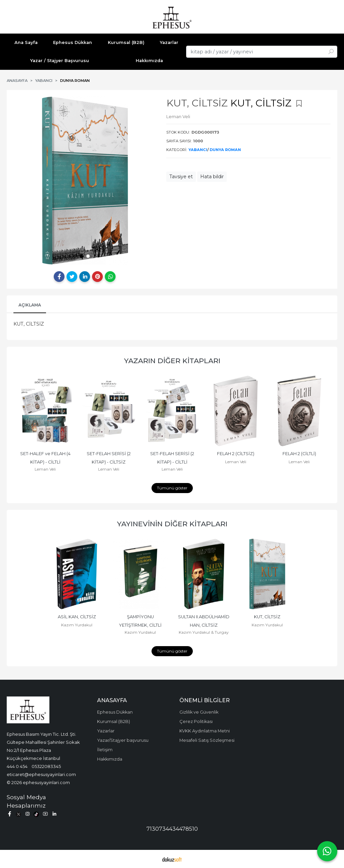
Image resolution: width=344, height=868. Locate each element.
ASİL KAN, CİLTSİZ (77, 617)
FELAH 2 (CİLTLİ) (299, 454)
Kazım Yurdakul (77, 625)
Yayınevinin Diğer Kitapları (172, 524)
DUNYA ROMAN (225, 150)
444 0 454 (17, 766)
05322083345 (46, 766)
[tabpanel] (85, 181)
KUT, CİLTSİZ (267, 617)
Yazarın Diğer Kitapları (172, 361)
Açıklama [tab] (30, 305)
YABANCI (198, 150)
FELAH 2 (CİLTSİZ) (236, 454)
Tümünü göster (172, 488)
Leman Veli (45, 469)
